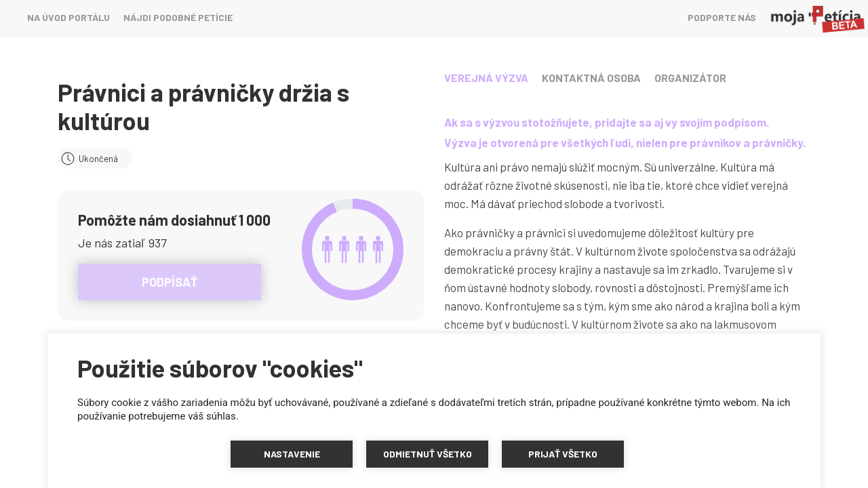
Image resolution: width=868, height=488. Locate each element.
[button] (292, 454)
